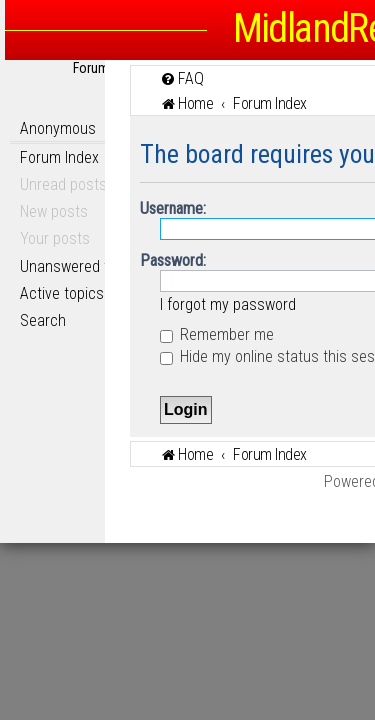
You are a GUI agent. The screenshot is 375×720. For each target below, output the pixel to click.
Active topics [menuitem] (62, 293)
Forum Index (59, 157)
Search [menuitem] (43, 320)
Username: (173, 208)
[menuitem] (182, 78)
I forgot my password (228, 304)
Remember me (217, 334)
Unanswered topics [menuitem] (82, 266)
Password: (173, 260)
